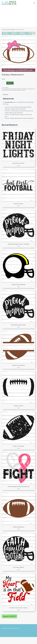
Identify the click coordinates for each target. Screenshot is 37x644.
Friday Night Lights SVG (18, 163)
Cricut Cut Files (14, 89)
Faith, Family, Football (18, 567)
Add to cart (10, 83)
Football (7, 87)
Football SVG (12, 90)
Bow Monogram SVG (7, 89)
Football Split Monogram (18, 365)
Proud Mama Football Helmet (18, 325)
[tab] (18, 95)
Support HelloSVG (9, 616)
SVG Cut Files (23, 90)
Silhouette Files (18, 90)
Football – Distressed (19, 446)
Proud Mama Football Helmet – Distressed (18, 244)
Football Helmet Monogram (18, 285)
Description (5, 95)
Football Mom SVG (25, 89)
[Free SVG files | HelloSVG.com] (10, 3)
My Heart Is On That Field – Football (19, 608)
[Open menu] (34, 3)
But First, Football (18, 204)
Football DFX (19, 89)
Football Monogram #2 (19, 527)
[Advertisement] (18, 17)
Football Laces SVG (18, 406)
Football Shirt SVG (7, 90)
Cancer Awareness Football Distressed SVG (19, 487)
